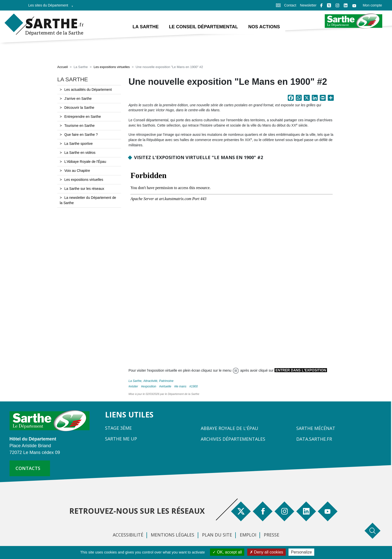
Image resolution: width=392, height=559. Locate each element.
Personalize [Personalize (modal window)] (301, 552)
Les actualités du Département (88, 90)
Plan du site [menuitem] (217, 535)
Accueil (62, 67)
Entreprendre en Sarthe (82, 117)
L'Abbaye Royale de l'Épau (85, 162)
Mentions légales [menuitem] (172, 535)
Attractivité (150, 381)
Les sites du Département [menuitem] (49, 7)
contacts (28, 468)
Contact (290, 5)
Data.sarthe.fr (314, 439)
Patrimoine (166, 381)
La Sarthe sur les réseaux (84, 189)
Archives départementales (233, 439)
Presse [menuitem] (271, 535)
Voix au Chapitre (77, 171)
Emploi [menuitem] (248, 535)
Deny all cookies (266, 552)
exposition (149, 386)
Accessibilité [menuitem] (128, 535)
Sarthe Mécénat (316, 428)
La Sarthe (135, 381)
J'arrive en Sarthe (78, 99)
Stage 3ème (118, 428)
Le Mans (181, 386)
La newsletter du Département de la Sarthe (88, 200)
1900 (194, 386)
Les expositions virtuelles (112, 67)
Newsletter (308, 5)
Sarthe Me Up (121, 439)
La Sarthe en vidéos (80, 153)
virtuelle (166, 386)
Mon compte (372, 5)
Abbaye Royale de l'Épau (229, 428)
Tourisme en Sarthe (79, 126)
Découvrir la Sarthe (79, 108)
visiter (134, 386)
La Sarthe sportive (78, 144)
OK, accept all (227, 552)
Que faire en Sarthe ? (81, 135)
